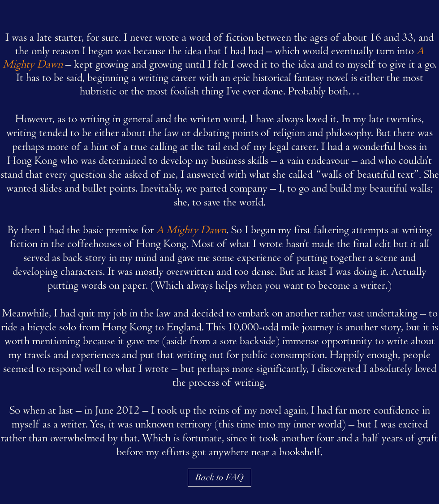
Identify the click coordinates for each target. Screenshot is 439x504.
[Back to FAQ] (219, 478)
